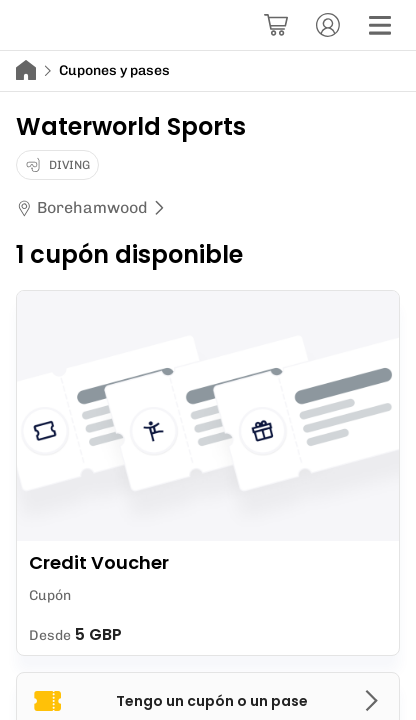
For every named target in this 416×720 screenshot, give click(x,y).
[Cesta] (276, 25)
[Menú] (380, 25)
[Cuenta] (328, 25)
